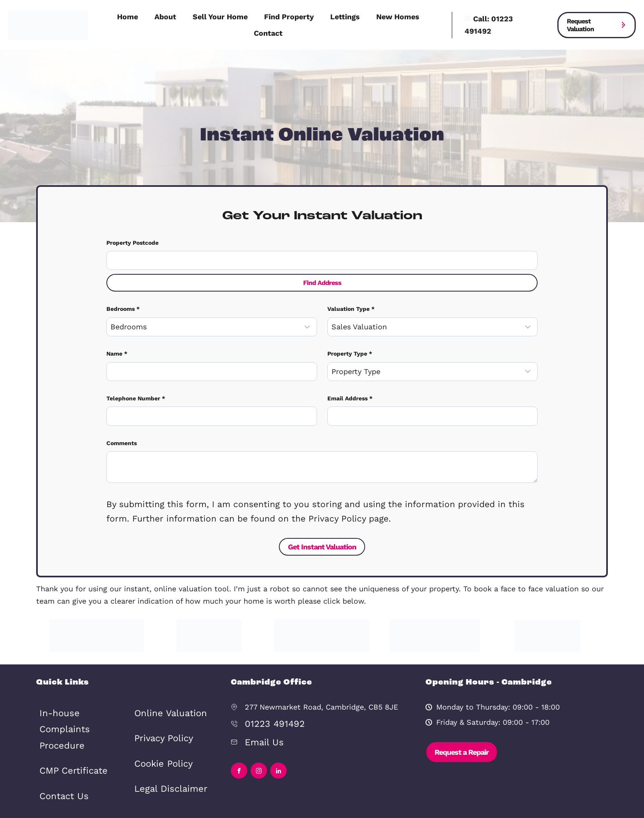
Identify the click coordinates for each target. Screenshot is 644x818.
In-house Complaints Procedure (77, 704)
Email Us (260, 724)
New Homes (398, 17)
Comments (122, 434)
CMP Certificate (67, 731)
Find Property (289, 17)
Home (128, 17)
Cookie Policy (158, 738)
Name (117, 348)
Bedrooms (123, 306)
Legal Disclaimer (164, 759)
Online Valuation (164, 697)
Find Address (322, 280)
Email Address (350, 391)
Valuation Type (351, 306)
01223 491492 (269, 709)
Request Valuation (580, 25)
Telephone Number (136, 391)
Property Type (350, 348)
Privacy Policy (159, 718)
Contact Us (60, 752)
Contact (268, 33)
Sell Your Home (220, 17)
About (165, 17)
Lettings (345, 17)
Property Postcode (132, 240)
